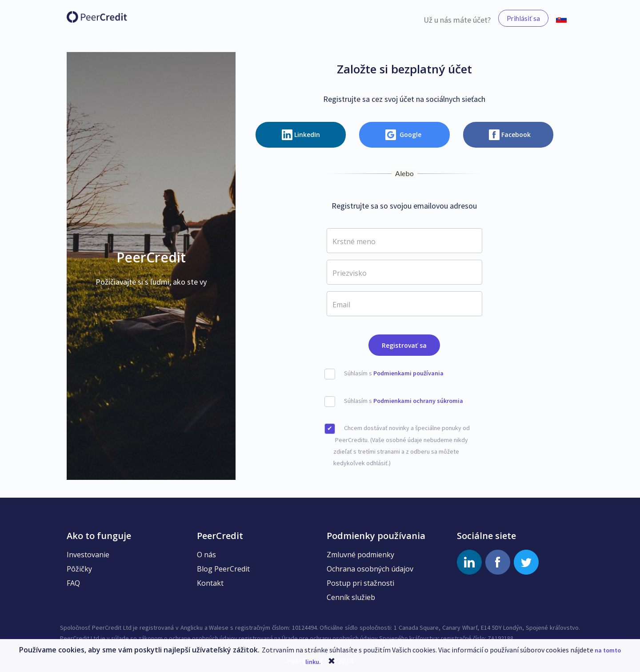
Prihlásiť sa (523, 18)
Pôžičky (79, 569)
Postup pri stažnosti (360, 583)
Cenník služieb (351, 597)
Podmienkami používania (408, 373)
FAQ (73, 583)
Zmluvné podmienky (360, 555)
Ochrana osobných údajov (370, 569)
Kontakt (210, 583)
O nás (206, 555)
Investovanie (88, 555)
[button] (561, 18)
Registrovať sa (404, 345)
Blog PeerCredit (223, 569)
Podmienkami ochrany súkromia (418, 401)
